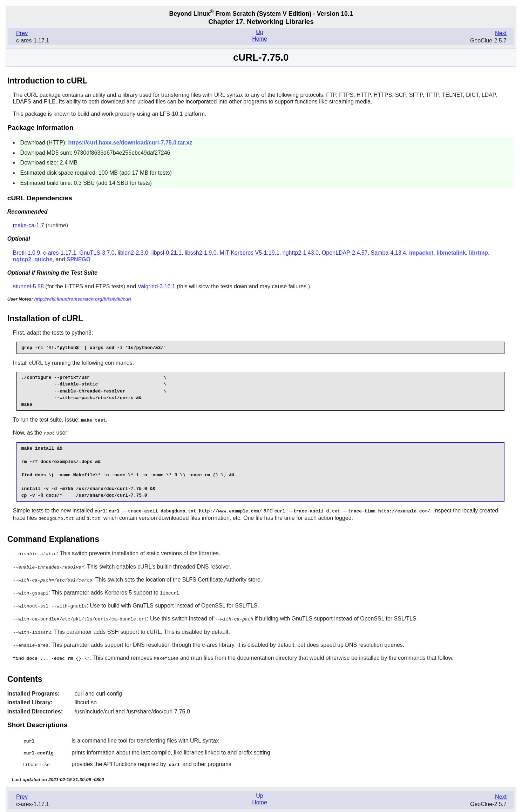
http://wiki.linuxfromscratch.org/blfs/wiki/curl (83, 299)
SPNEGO (79, 259)
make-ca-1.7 (29, 225)
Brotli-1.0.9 (26, 253)
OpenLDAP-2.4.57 (345, 253)
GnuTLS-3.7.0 (97, 253)
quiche (43, 259)
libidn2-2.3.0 (133, 253)
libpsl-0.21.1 (167, 253)
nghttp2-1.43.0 (301, 253)
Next (501, 33)
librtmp (479, 253)
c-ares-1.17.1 (60, 253)
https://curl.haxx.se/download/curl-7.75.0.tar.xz (130, 143)
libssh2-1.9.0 (201, 253)
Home (260, 39)
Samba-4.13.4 (389, 253)
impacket (421, 253)
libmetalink (451, 253)
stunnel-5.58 (28, 286)
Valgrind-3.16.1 (157, 286)
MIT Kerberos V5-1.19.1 (249, 253)
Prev (22, 33)
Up (259, 32)
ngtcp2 (22, 259)
